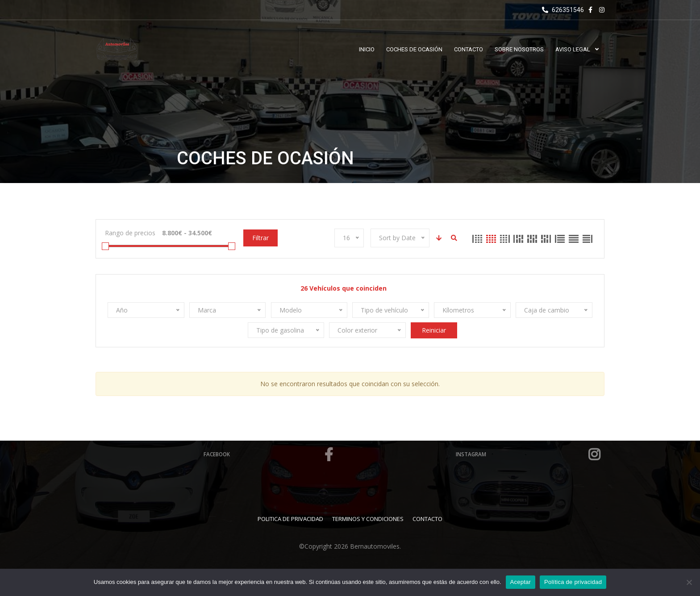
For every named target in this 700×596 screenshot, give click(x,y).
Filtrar (260, 238)
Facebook (270, 454)
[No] (689, 582)
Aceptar (521, 582)
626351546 (563, 10)
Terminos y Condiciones (368, 519)
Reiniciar (434, 330)
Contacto (427, 519)
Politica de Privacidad (290, 519)
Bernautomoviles (375, 546)
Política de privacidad (573, 582)
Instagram (529, 454)
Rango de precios (130, 233)
